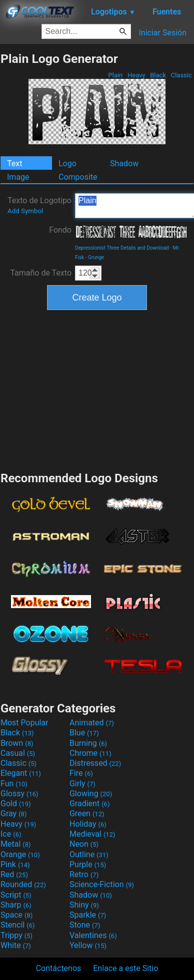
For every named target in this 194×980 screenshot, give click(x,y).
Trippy (16, 935)
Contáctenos (59, 968)
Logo (67, 163)
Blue (84, 733)
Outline (89, 854)
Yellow (88, 945)
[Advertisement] (97, 389)
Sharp (16, 905)
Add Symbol (25, 211)
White (16, 945)
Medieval (92, 834)
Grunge (96, 257)
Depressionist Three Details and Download (122, 248)
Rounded (23, 884)
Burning (88, 743)
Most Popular (24, 723)
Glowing (91, 794)
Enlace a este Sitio (125, 968)
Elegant (21, 773)
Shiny (84, 905)
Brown (17, 743)
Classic (181, 75)
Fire (81, 773)
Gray (13, 814)
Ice (11, 834)
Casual (18, 753)
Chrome (90, 753)
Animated (92, 723)
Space (16, 915)
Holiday (88, 824)
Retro (84, 874)
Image (18, 177)
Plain (115, 75)
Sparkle (88, 915)
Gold (16, 804)
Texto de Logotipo (39, 205)
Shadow (124, 163)
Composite (78, 177)
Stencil (17, 925)
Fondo (60, 230)
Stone (85, 925)
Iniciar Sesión (162, 33)
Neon (84, 844)
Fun (14, 784)
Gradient (89, 804)
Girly (82, 784)
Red (14, 874)
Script (16, 895)
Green (87, 814)
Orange (20, 854)
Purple (88, 864)
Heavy (136, 75)
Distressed (95, 763)
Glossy (19, 794)
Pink (15, 864)
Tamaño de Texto (41, 273)
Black (158, 75)
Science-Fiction (102, 884)
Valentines (93, 935)
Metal (16, 844)
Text (14, 163)
